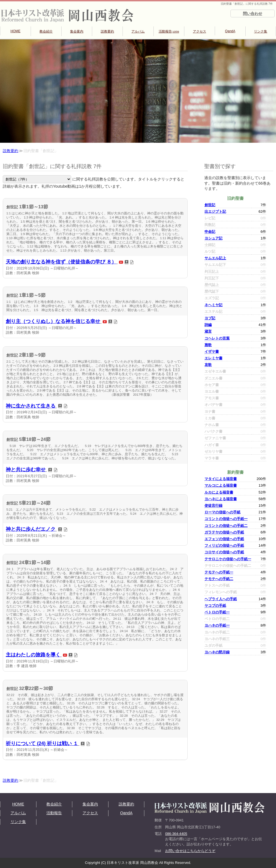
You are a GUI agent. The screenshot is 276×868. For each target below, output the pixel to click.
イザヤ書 (212, 351)
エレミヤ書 (213, 358)
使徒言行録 (213, 506)
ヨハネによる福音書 (221, 499)
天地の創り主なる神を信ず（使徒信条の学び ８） (61, 262)
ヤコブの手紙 (215, 606)
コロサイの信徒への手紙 (224, 552)
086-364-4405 (176, 834)
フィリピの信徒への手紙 (224, 545)
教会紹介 (46, 31)
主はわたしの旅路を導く (33, 655)
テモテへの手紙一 (219, 572)
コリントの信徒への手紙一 (226, 519)
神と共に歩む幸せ (26, 470)
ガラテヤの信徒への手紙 (224, 532)
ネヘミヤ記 (213, 305)
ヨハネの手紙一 (217, 625)
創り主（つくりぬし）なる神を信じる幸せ (53, 321)
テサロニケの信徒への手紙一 (228, 559)
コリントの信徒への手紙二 (226, 526)
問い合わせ (253, 14)
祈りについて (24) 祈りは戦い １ (42, 743)
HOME (15, 31)
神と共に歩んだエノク (31, 529)
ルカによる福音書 (219, 492)
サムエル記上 (215, 258)
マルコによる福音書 (221, 485)
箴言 (208, 331)
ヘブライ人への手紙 (221, 599)
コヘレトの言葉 (217, 338)
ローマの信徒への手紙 (222, 512)
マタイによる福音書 (221, 479)
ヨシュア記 (213, 238)
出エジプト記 (215, 211)
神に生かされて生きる (31, 406)
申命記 (210, 232)
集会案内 (77, 31)
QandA (230, 31)
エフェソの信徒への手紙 (224, 539)
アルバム (138, 31)
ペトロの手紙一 (217, 612)
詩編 (208, 325)
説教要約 (107, 31)
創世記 (210, 205)
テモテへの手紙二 (219, 579)
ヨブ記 (210, 318)
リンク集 (261, 31)
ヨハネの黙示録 (217, 652)
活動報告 (169, 31)
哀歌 (208, 365)
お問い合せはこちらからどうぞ (190, 851)
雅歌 (208, 345)
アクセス (200, 31)
